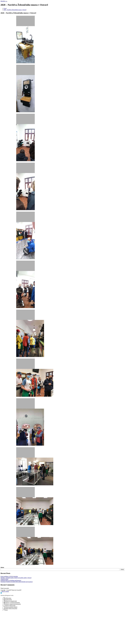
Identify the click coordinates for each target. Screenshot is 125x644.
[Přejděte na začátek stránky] (1, 591)
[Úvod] (5, 8)
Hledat (2, 567)
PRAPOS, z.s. (4, 1)
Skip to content (5, 591)
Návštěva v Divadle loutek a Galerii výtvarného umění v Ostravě (16, 578)
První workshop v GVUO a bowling (9, 576)
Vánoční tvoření (4, 579)
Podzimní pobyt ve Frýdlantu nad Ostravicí (11, 580)
